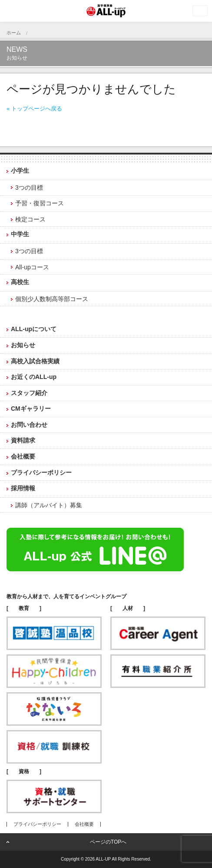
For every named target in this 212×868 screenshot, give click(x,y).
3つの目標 (29, 188)
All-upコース (32, 267)
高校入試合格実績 (35, 361)
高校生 (20, 282)
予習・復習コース (40, 203)
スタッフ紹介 (29, 393)
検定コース (30, 219)
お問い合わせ (29, 425)
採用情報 (23, 488)
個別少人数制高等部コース (52, 299)
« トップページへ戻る (34, 109)
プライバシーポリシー (41, 473)
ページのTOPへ (108, 842)
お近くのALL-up (34, 377)
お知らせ (23, 345)
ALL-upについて (34, 329)
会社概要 (23, 456)
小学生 (20, 171)
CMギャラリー (31, 409)
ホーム (14, 33)
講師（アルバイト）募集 (49, 505)
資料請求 (23, 440)
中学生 (20, 234)
